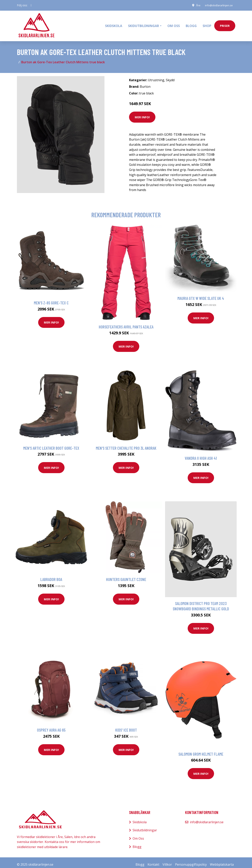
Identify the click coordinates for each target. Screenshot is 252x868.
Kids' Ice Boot (126, 726)
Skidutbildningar (145, 826)
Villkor (167, 861)
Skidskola (114, 24)
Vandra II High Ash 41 (201, 454)
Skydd (170, 76)
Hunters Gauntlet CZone (126, 576)
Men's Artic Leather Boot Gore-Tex (51, 444)
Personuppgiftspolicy (191, 861)
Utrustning (156, 76)
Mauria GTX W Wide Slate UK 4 (201, 294)
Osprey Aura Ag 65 (51, 726)
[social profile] (31, 5)
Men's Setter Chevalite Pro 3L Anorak (126, 444)
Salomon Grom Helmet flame (201, 750)
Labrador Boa (51, 576)
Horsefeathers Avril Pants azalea (126, 323)
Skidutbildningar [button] (144, 24)
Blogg (191, 24)
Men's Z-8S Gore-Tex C (51, 299)
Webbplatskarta (222, 861)
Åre (197, 5)
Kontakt (153, 861)
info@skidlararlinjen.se (218, 5)
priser (225, 24)
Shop (207, 24)
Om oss (174, 24)
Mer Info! (142, 113)
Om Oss (138, 834)
